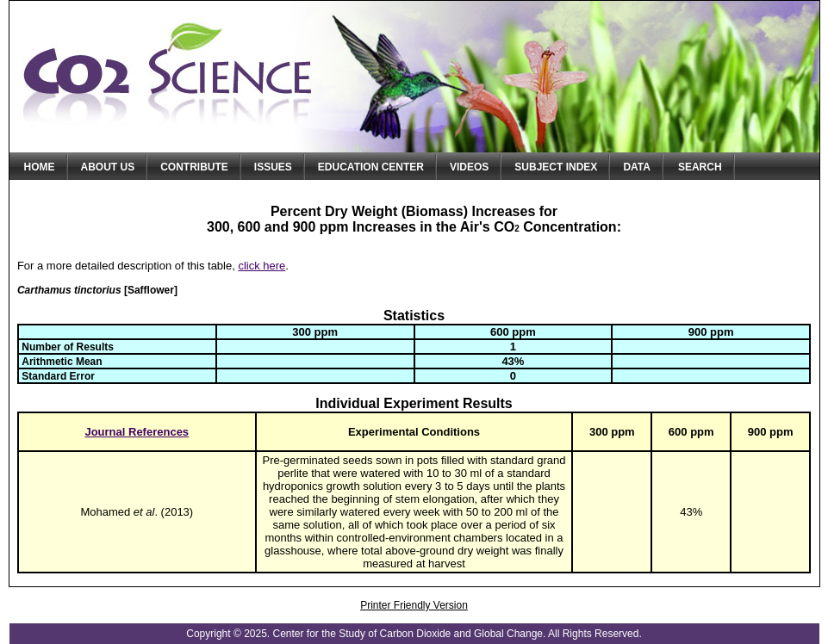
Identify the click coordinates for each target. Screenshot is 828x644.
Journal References (137, 432)
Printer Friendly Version (414, 605)
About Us (108, 167)
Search (700, 167)
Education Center (371, 167)
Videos (469, 167)
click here (261, 266)
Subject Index (556, 167)
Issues (273, 167)
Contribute (194, 167)
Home (40, 167)
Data (637, 167)
